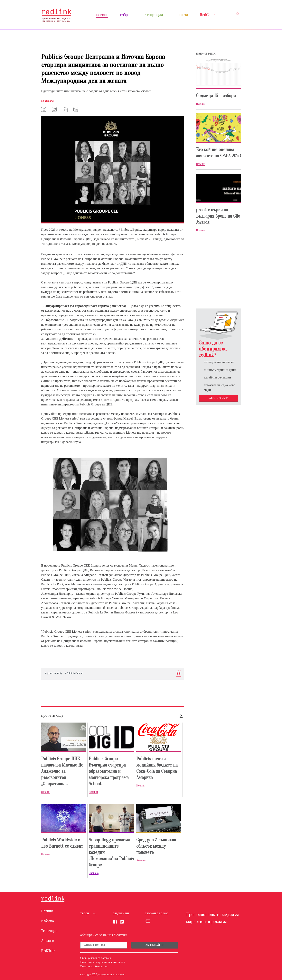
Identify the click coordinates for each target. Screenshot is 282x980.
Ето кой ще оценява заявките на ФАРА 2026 (218, 153)
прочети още (52, 715)
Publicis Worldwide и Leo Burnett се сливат (62, 843)
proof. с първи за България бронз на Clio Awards (218, 216)
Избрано (127, 15)
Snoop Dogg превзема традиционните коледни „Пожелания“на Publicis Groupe (111, 852)
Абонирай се (219, 398)
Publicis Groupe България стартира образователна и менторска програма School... (109, 771)
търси (85, 913)
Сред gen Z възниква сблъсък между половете (156, 846)
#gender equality (54, 673)
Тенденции (154, 15)
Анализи (181, 15)
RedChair (207, 15)
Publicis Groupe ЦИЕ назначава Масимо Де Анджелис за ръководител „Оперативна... (62, 771)
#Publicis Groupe (74, 673)
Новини (102, 15)
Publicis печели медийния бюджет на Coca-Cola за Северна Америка (157, 768)
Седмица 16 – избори (216, 96)
